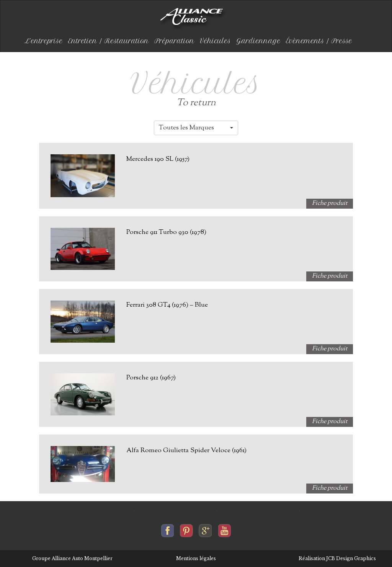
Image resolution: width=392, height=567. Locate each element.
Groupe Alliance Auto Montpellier (72, 558)
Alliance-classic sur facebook (168, 529)
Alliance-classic (193, 19)
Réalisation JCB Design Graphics (337, 558)
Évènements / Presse (319, 41)
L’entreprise (44, 41)
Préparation (174, 41)
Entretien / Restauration (109, 41)
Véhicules (215, 41)
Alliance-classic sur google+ (205, 529)
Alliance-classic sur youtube (225, 529)
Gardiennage (258, 41)
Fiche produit (330, 203)
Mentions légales (196, 558)
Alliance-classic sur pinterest (186, 529)
